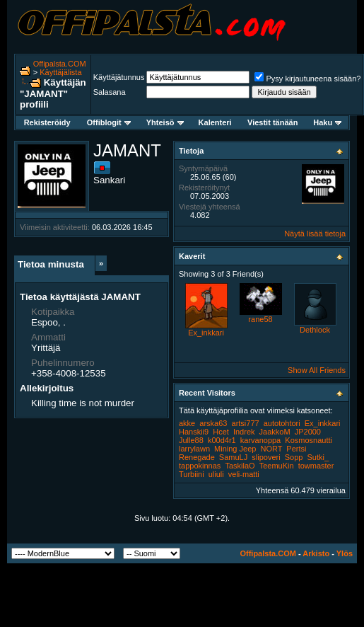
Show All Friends (317, 370)
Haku (327, 122)
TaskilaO (240, 466)
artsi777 (246, 423)
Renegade (197, 457)
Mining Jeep (235, 449)
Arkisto (316, 553)
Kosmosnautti (309, 440)
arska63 (213, 423)
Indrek (244, 432)
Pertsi (296, 449)
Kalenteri (215, 122)
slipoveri (266, 457)
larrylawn (194, 449)
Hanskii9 (194, 432)
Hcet (221, 432)
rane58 (260, 319)
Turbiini (192, 474)
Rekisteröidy (47, 122)
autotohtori (282, 423)
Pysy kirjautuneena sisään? (307, 79)
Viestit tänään (272, 122)
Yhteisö (165, 122)
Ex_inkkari (206, 333)
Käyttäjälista (60, 72)
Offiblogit (109, 122)
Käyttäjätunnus (119, 77)
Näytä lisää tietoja (315, 234)
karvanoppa (261, 440)
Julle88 (191, 440)
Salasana (110, 92)
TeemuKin (277, 466)
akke (187, 423)
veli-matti (244, 474)
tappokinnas (200, 466)
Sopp (294, 457)
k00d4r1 (222, 440)
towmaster (316, 466)
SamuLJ (233, 457)
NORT (271, 449)
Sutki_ (318, 457)
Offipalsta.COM (60, 64)
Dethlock (315, 330)
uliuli (216, 474)
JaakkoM (275, 432)
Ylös (345, 553)
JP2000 (308, 432)
